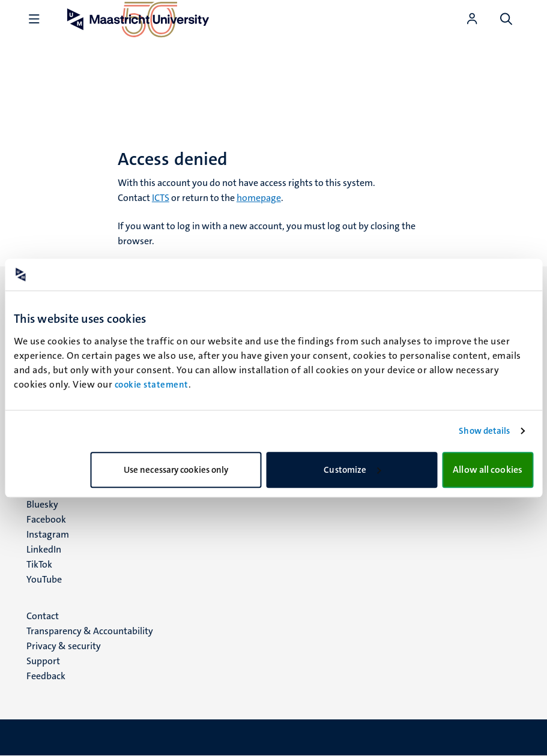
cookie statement (152, 385)
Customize (352, 470)
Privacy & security (64, 646)
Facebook (46, 519)
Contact (43, 616)
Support (43, 661)
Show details (484, 431)
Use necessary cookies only (176, 470)
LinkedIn (44, 549)
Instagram (48, 534)
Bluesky (42, 504)
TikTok (39, 564)
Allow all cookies (488, 469)
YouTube (44, 579)
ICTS (161, 198)
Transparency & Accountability (90, 631)
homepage (259, 198)
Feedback (46, 676)
